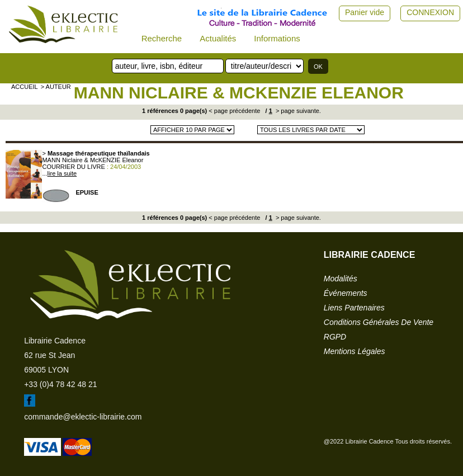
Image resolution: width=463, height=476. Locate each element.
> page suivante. (297, 111)
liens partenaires (354, 308)
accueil (25, 87)
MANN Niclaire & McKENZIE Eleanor (239, 93)
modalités (341, 279)
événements (346, 293)
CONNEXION (430, 12)
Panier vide (365, 12)
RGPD (335, 337)
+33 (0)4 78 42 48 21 (60, 384)
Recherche (162, 38)
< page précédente (234, 111)
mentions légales (355, 351)
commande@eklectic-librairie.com (83, 417)
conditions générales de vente (379, 322)
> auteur (56, 87)
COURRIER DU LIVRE (73, 167)
